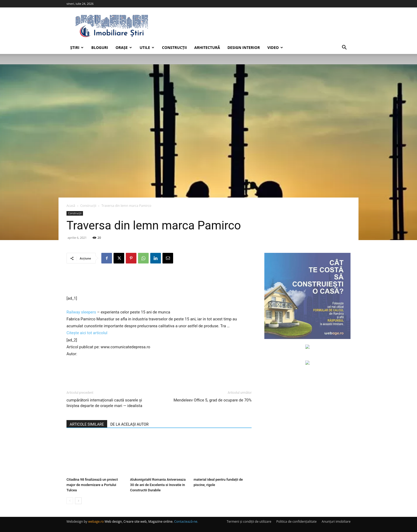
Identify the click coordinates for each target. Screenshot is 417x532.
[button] (344, 48)
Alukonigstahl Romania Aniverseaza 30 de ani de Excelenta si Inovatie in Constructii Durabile (158, 485)
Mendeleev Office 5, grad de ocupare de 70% (213, 400)
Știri (77, 47)
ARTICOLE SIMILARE (87, 424)
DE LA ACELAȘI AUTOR (130, 424)
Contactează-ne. (186, 521)
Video (275, 47)
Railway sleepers (81, 312)
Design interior (244, 47)
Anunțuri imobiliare (336, 521)
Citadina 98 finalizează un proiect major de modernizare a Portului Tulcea (92, 485)
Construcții (174, 47)
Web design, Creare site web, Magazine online (139, 521)
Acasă (71, 206)
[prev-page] (70, 501)
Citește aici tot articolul (87, 333)
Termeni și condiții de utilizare (249, 521)
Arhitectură (207, 47)
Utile (147, 47)
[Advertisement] (159, 281)
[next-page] (78, 501)
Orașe (124, 47)
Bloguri (100, 47)
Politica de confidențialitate (296, 521)
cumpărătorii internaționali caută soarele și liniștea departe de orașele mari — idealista (104, 403)
